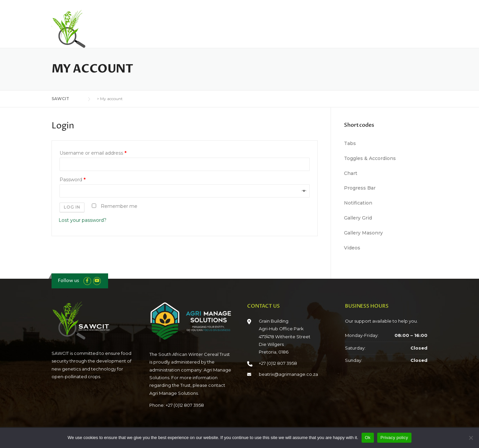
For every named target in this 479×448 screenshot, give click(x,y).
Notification (358, 203)
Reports (326, 27)
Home (168, 27)
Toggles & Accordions (370, 158)
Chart (351, 173)
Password (73, 180)
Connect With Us (409, 27)
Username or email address (93, 153)
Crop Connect (362, 27)
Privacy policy (394, 438)
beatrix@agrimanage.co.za (288, 374)
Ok (368, 438)
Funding (237, 27)
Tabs (350, 143)
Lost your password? (82, 220)
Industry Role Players (281, 27)
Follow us (69, 281)
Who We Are (201, 27)
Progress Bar (360, 188)
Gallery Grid (358, 218)
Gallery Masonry (363, 233)
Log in (72, 207)
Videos (352, 248)
